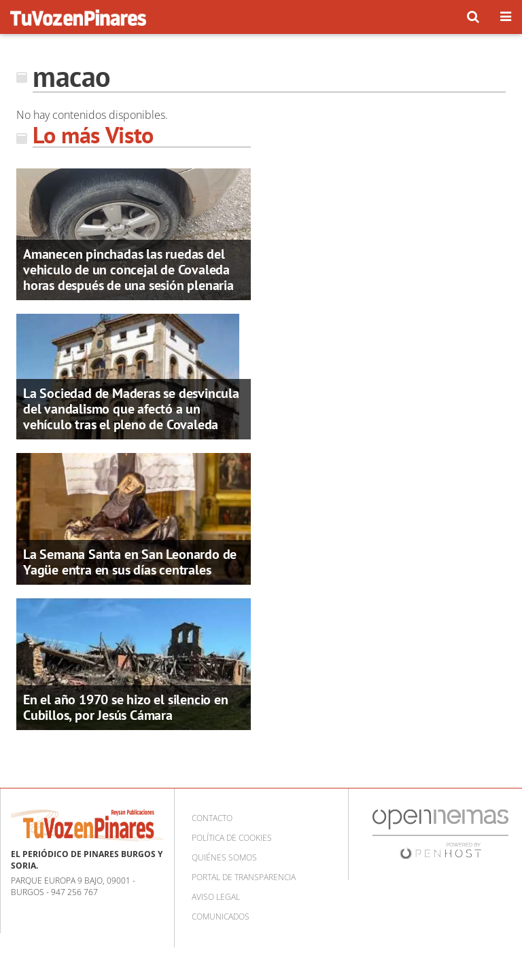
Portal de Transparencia (244, 877)
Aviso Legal (216, 897)
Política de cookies (232, 838)
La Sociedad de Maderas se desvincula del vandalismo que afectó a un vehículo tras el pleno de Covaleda (131, 409)
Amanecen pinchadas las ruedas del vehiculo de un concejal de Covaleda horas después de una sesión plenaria (128, 270)
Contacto (212, 818)
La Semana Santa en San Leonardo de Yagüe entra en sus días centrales (130, 562)
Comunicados (221, 917)
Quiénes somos (224, 857)
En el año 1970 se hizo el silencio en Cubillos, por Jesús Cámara (126, 707)
